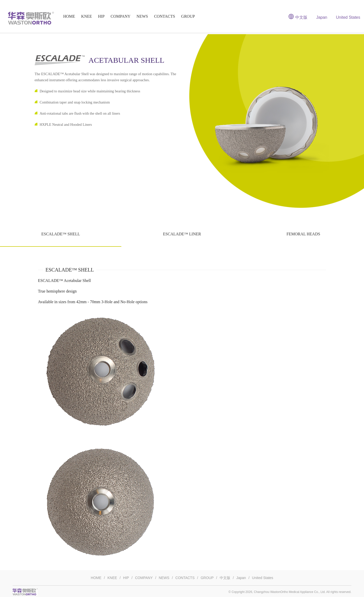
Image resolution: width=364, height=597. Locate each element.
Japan (322, 17)
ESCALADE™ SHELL (61, 234)
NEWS (142, 16)
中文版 (298, 16)
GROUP (188, 16)
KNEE (87, 16)
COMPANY (121, 16)
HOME (69, 16)
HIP (101, 16)
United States (348, 17)
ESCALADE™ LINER (182, 234)
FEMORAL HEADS (303, 234)
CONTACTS (164, 16)
